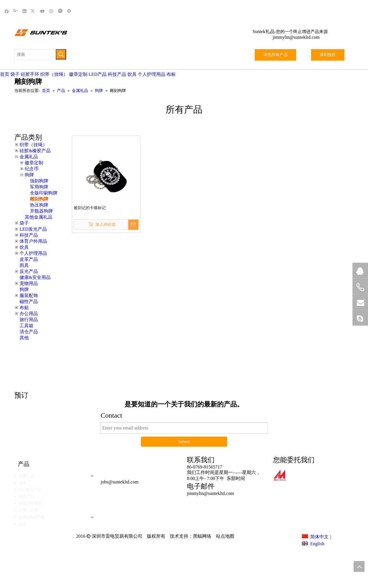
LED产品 (98, 74)
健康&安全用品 (35, 277)
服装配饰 (29, 295)
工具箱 (26, 326)
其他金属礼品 (39, 217)
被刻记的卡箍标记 (90, 208)
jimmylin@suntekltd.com (296, 37)
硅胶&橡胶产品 (35, 151)
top (359, 566)
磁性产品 (29, 301)
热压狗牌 (39, 205)
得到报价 (328, 55)
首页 (5, 74)
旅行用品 (29, 320)
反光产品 (29, 271)
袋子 (15, 74)
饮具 (132, 74)
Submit (184, 442)
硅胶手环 (30, 74)
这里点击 (270, 361)
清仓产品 (29, 332)
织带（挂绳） (54, 74)
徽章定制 (78, 74)
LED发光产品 (33, 229)
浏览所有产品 (275, 55)
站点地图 (225, 536)
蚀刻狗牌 (39, 181)
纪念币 (32, 169)
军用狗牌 (39, 187)
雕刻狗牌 (39, 199)
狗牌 (29, 175)
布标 (171, 74)
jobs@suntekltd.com (120, 482)
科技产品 (117, 74)
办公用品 (29, 314)
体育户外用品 (33, 241)
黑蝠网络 (202, 536)
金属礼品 (29, 157)
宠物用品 (29, 283)
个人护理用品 (152, 74)
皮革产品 (29, 259)
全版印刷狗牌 (44, 193)
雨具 (24, 265)
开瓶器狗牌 (41, 211)
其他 (24, 338)
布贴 (24, 308)
